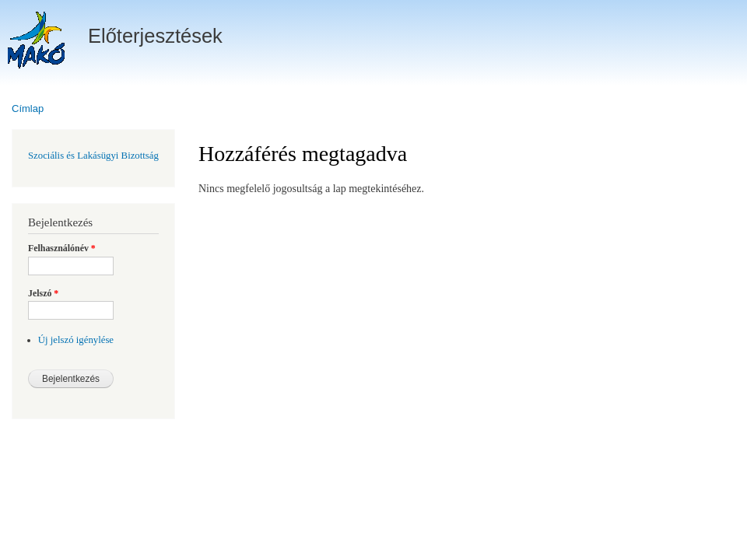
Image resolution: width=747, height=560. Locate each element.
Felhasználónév (62, 248)
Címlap (28, 108)
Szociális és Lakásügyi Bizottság (93, 156)
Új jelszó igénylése (76, 340)
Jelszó (43, 293)
